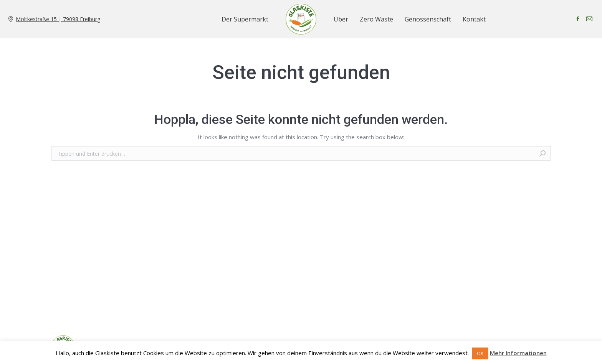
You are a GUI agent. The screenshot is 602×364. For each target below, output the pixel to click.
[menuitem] (245, 19)
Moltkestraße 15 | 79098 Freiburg (58, 19)
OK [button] (480, 353)
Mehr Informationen (518, 353)
